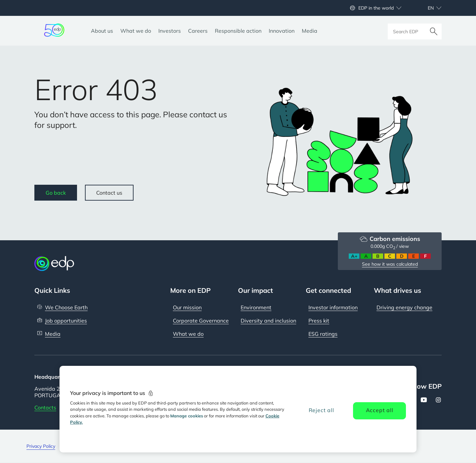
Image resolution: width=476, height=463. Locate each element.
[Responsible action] (238, 31)
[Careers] (198, 31)
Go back (56, 193)
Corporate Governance (201, 321)
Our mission (187, 307)
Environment (256, 307)
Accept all (380, 410)
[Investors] (170, 31)
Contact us (109, 193)
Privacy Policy (41, 446)
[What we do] (136, 31)
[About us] (102, 31)
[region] (238, 409)
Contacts (45, 407)
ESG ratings (323, 334)
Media (53, 334)
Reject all (321, 410)
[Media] (310, 31)
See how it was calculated (390, 264)
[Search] (434, 31)
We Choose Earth (66, 307)
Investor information (333, 307)
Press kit (319, 321)
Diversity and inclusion (268, 321)
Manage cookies (187, 416)
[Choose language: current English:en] (427, 8)
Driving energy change (404, 307)
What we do (188, 334)
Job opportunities (66, 321)
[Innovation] (282, 31)
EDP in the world (376, 8)
